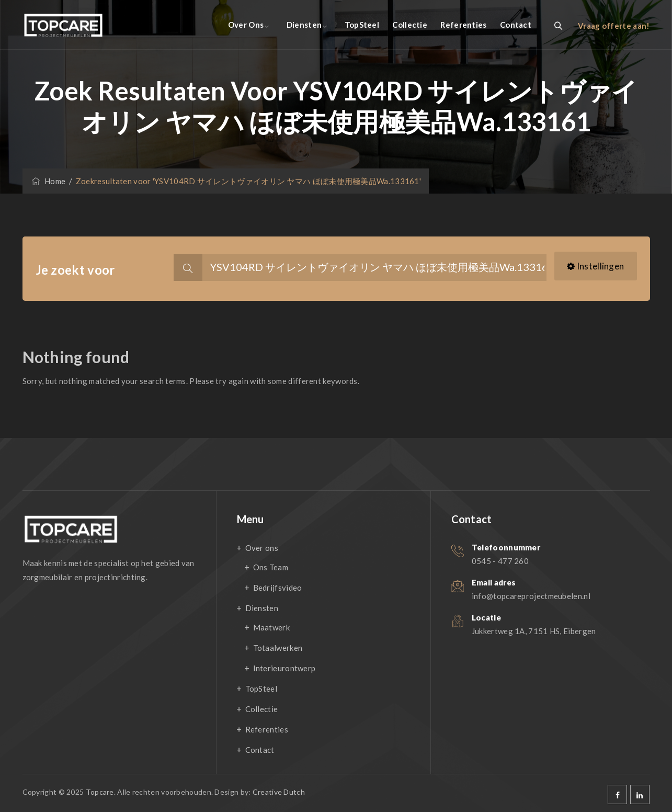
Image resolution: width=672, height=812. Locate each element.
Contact (516, 25)
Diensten (304, 25)
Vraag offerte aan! (614, 26)
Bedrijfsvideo (278, 588)
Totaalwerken (278, 648)
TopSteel (362, 25)
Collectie (410, 25)
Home (48, 181)
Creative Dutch (279, 792)
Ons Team (271, 567)
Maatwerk (271, 627)
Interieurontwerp (284, 668)
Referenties (463, 25)
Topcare (100, 792)
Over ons (246, 25)
